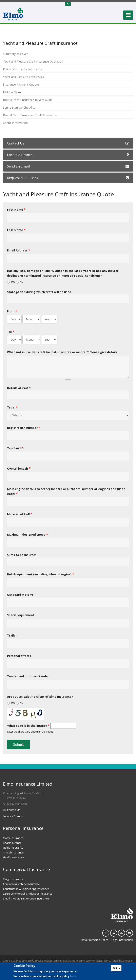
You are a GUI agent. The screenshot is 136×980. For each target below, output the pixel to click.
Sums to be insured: (22, 555)
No (21, 281)
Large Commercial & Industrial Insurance (28, 894)
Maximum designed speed (27, 534)
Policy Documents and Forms (22, 69)
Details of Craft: (19, 388)
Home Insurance (13, 848)
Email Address (19, 250)
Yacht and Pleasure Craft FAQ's (23, 77)
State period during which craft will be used (39, 292)
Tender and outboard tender (28, 676)
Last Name (16, 230)
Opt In (116, 968)
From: (12, 311)
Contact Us (68, 143)
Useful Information (15, 123)
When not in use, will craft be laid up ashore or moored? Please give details (62, 352)
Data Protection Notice (95, 940)
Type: (12, 407)
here (73, 976)
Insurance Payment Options (21, 84)
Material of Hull (20, 514)
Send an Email (68, 166)
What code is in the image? (28, 726)
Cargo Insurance (13, 879)
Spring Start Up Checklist (19, 107)
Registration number (24, 428)
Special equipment (21, 615)
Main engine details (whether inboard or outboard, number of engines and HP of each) (66, 491)
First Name (16, 210)
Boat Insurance (12, 843)
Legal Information (122, 940)
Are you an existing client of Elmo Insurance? (40, 697)
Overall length (19, 469)
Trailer (12, 635)
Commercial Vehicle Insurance (21, 884)
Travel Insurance (13, 852)
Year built (15, 448)
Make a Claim (12, 92)
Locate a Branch (68, 155)
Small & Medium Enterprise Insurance (26, 898)
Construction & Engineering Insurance (26, 889)
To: (11, 332)
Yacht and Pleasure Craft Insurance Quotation (33, 61)
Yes (13, 281)
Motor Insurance (13, 838)
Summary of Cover (15, 54)
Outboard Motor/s (20, 595)
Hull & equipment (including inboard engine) (41, 574)
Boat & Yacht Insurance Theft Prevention (30, 115)
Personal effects (19, 656)
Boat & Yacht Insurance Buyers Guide (28, 100)
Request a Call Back (68, 178)
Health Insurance (14, 857)
